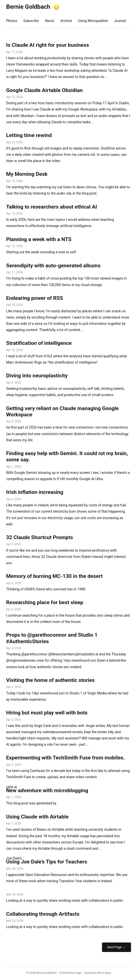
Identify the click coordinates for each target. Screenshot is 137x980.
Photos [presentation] (12, 21)
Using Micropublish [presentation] (93, 21)
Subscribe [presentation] (31, 21)
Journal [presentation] (120, 21)
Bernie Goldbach (28, 7)
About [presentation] (50, 21)
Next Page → (116, 947)
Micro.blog (104, 973)
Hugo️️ (78, 973)
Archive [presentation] (66, 21)
